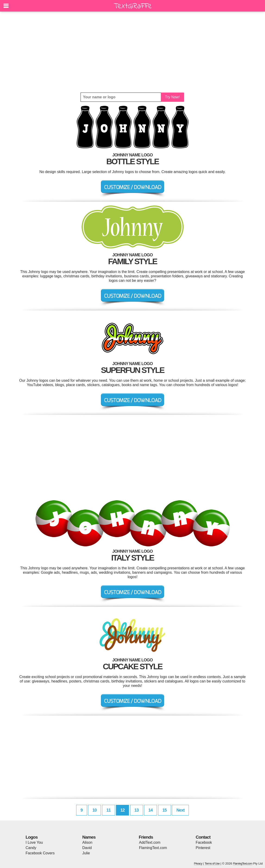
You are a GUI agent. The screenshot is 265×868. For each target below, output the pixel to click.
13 (137, 810)
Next (180, 810)
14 (150, 810)
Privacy (198, 863)
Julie (86, 853)
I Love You (34, 842)
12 (122, 810)
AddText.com (150, 842)
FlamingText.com (153, 848)
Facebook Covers (40, 853)
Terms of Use (212, 863)
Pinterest (203, 848)
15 (165, 810)
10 (94, 810)
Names (89, 837)
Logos (32, 837)
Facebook (204, 842)
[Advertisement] (133, 52)
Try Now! (172, 97)
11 (109, 810)
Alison (87, 842)
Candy (31, 848)
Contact (203, 837)
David (87, 848)
